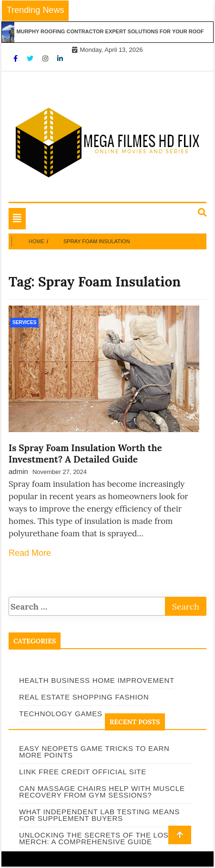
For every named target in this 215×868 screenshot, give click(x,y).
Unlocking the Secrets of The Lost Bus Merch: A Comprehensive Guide (105, 838)
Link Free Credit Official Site (83, 772)
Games (89, 714)
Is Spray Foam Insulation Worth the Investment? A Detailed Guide (85, 454)
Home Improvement (133, 680)
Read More (30, 553)
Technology (46, 714)
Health (34, 680)
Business (70, 680)
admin (18, 471)
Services (24, 322)
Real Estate (45, 697)
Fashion (132, 697)
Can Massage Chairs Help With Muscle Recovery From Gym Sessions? (102, 792)
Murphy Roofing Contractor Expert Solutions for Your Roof (114, 31)
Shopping (93, 697)
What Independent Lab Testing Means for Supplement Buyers (99, 815)
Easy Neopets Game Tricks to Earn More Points (94, 752)
